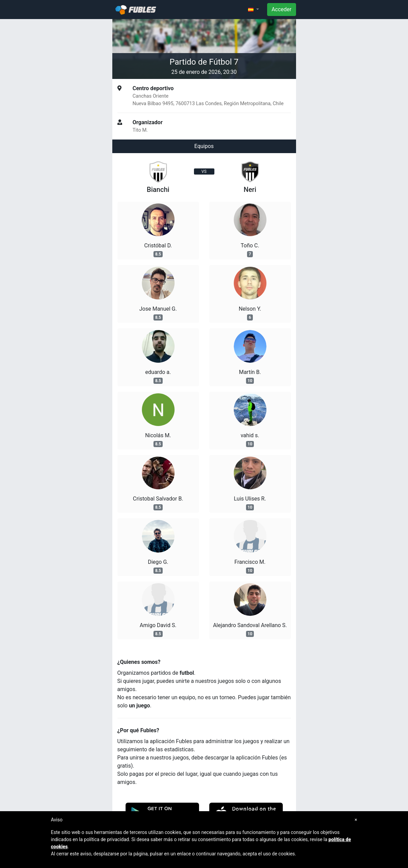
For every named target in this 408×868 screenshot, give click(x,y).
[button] (254, 10)
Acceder (282, 9)
